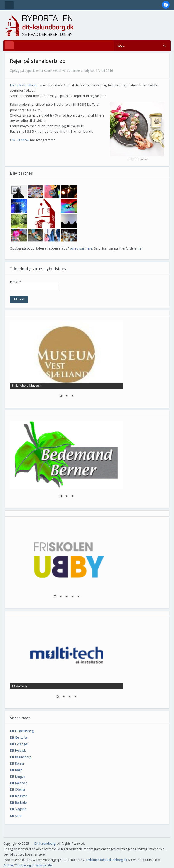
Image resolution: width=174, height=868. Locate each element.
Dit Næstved (19, 783)
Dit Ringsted (19, 796)
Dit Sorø (16, 816)
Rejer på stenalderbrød (38, 61)
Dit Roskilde (18, 803)
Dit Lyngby (18, 777)
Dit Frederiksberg (22, 731)
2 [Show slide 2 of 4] (64, 697)
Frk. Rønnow (19, 140)
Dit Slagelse (18, 809)
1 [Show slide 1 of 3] (61, 396)
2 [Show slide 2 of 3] (67, 396)
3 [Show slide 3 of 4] (70, 697)
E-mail (16, 282)
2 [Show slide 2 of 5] (61, 597)
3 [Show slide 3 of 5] (67, 597)
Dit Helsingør (19, 744)
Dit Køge (16, 770)
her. (140, 248)
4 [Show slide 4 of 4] (75, 697)
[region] (67, 362)
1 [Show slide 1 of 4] (58, 697)
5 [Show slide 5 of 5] (78, 597)
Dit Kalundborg (21, 757)
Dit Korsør (17, 763)
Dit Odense (18, 789)
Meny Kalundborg (24, 85)
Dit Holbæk (18, 751)
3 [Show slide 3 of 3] (72, 396)
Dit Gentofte (19, 737)
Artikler (8, 865)
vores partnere (81, 248)
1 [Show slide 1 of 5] (55, 597)
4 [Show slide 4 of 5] (72, 597)
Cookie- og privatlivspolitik (34, 865)
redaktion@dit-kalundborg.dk (107, 860)
